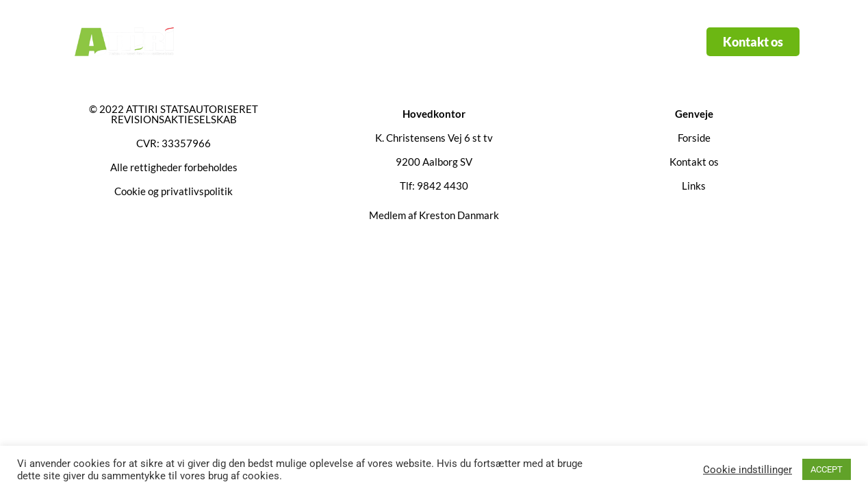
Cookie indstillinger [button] (748, 470)
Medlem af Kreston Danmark (434, 215)
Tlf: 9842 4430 (434, 186)
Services (393, 42)
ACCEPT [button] (827, 469)
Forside (315, 42)
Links (465, 42)
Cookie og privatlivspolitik (174, 191)
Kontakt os (537, 42)
